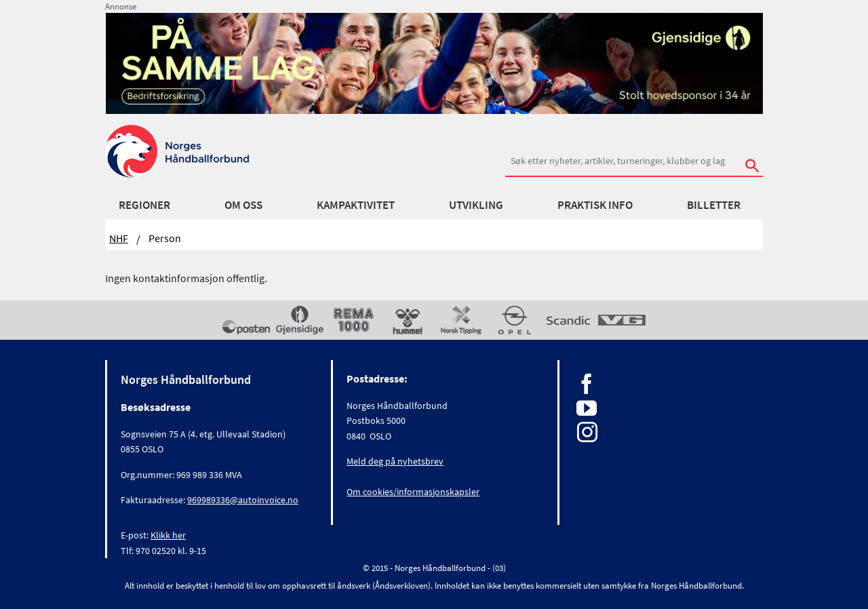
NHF (119, 238)
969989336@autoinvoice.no (243, 500)
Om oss (243, 205)
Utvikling (476, 205)
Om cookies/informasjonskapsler (413, 492)
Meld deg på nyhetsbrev (395, 461)
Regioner (144, 205)
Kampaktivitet (356, 205)
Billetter (714, 205)
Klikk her (168, 535)
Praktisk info (595, 205)
